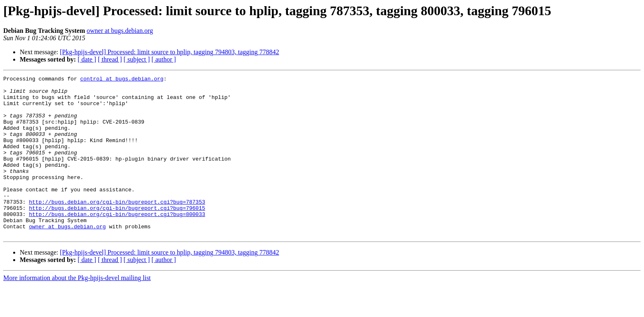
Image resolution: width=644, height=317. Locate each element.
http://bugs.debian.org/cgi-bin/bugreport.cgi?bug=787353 (117, 227)
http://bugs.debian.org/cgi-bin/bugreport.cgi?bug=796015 (117, 235)
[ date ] (87, 59)
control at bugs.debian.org (122, 80)
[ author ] (164, 59)
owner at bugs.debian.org (120, 31)
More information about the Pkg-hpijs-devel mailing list (77, 310)
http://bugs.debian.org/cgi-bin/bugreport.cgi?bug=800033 (117, 242)
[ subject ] (137, 59)
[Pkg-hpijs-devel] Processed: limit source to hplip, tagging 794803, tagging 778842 (170, 52)
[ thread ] (110, 59)
